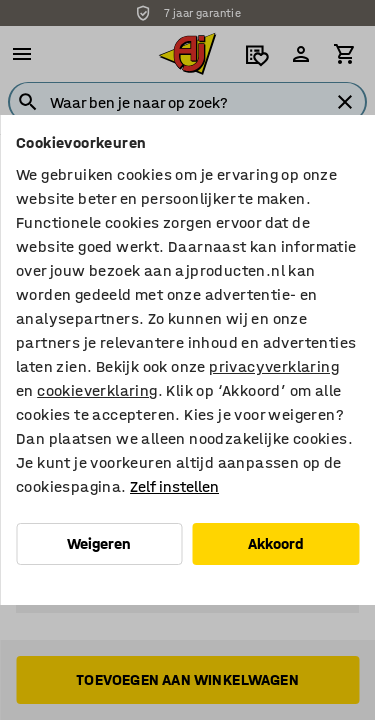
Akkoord (276, 543)
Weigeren (99, 543)
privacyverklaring (274, 366)
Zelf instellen (174, 486)
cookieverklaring (97, 390)
